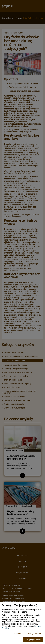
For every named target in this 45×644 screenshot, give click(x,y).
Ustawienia (18, 634)
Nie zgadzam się (35, 634)
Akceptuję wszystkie (33, 640)
